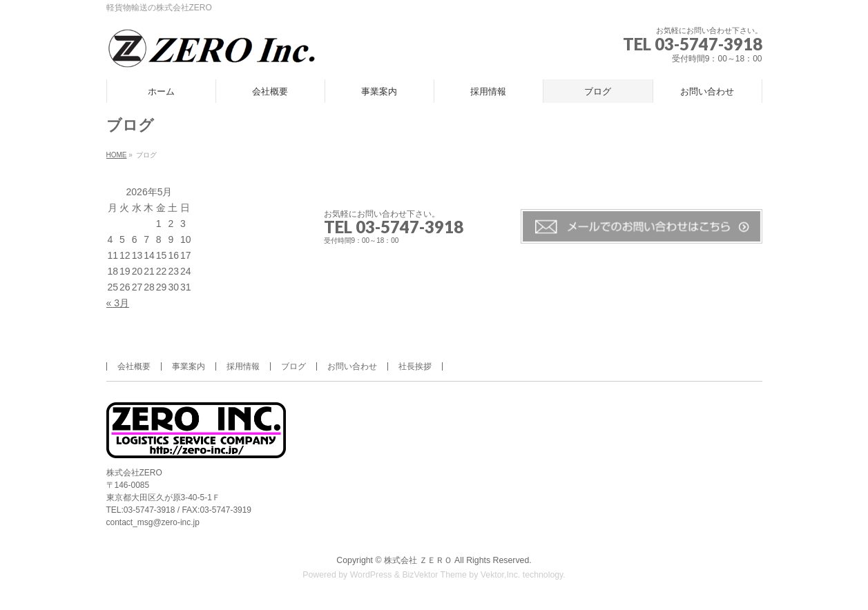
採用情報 (243, 366)
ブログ (293, 366)
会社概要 (134, 366)
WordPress (371, 575)
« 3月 (118, 303)
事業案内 (189, 366)
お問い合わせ (352, 366)
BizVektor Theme (434, 575)
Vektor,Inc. (501, 575)
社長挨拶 (415, 366)
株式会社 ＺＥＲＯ (418, 560)
